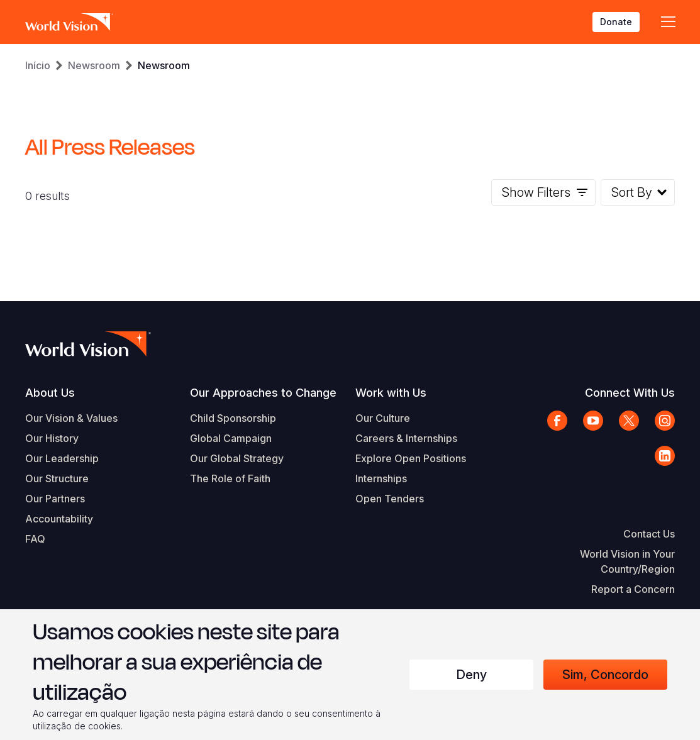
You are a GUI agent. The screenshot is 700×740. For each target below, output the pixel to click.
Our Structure (57, 478)
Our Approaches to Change (263, 393)
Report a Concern (633, 589)
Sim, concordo (605, 675)
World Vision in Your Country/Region (627, 561)
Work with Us (391, 393)
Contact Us (649, 534)
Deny (471, 675)
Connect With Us (630, 393)
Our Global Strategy (237, 458)
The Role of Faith (230, 478)
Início (38, 65)
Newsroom (94, 65)
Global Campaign (231, 438)
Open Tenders (390, 499)
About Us (50, 393)
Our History (52, 438)
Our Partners (55, 499)
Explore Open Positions (411, 458)
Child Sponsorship (233, 418)
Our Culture (383, 418)
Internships (381, 478)
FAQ (35, 539)
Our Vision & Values (71, 418)
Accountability (59, 519)
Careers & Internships (406, 438)
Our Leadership (62, 458)
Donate (616, 22)
